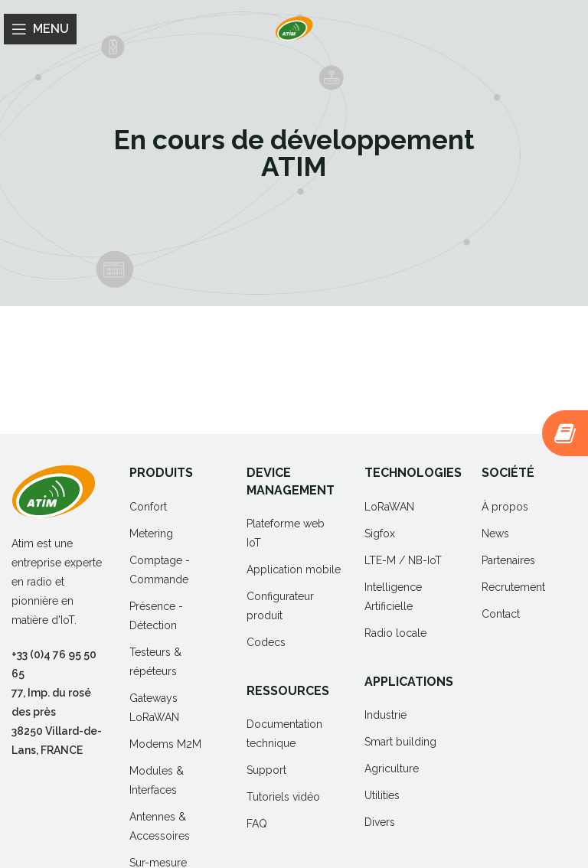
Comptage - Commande (160, 570)
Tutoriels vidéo (283, 797)
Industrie (385, 715)
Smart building (400, 742)
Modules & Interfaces (157, 780)
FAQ (257, 824)
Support (266, 770)
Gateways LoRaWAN (154, 708)
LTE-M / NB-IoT (403, 560)
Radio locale (395, 633)
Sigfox (380, 534)
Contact (501, 614)
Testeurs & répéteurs (155, 662)
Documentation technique (284, 734)
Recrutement (513, 587)
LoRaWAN (389, 507)
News (495, 534)
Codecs (266, 642)
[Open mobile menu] (40, 29)
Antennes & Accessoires (160, 826)
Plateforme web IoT (286, 533)
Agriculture (392, 768)
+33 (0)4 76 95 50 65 (54, 664)
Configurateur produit (280, 606)
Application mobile (294, 569)
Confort (148, 507)
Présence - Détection (156, 616)
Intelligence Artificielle (393, 597)
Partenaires (508, 560)
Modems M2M (165, 744)
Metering (151, 534)
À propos (505, 507)
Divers (380, 822)
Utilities (382, 795)
